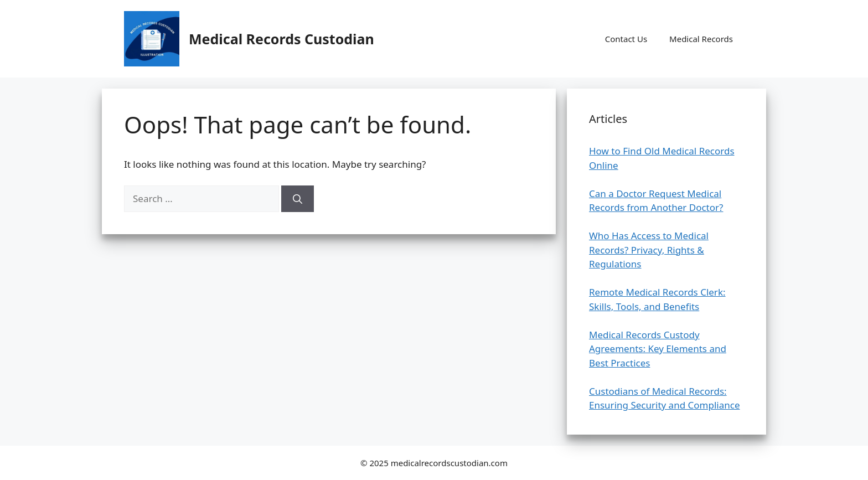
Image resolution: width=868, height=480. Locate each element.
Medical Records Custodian (281, 39)
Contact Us (626, 39)
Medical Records (701, 39)
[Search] (298, 199)
